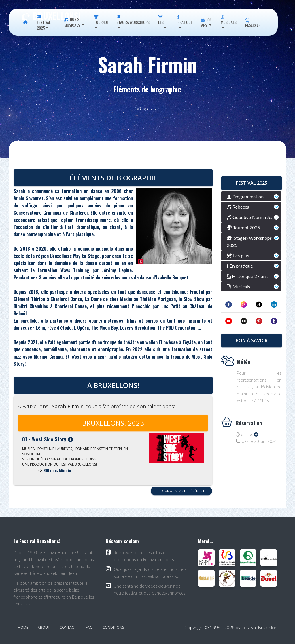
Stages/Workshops (133, 20)
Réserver (253, 23)
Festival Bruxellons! (261, 628)
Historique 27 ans (247, 276)
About (44, 627)
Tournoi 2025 (243, 227)
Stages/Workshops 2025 (249, 241)
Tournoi (101, 20)
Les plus (238, 255)
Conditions (113, 627)
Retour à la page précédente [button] (181, 491)
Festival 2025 (44, 23)
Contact (68, 627)
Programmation (245, 196)
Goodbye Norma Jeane (253, 217)
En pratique (240, 266)
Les (161, 23)
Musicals (229, 20)
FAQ (89, 627)
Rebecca (238, 207)
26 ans (206, 22)
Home (23, 627)
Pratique (185, 20)
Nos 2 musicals (73, 22)
